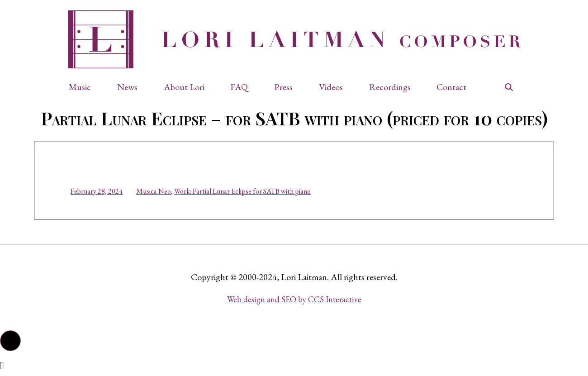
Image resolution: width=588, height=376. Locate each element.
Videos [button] (331, 87)
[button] (84, 87)
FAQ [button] (239, 87)
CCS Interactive (335, 299)
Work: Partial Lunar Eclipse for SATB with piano (242, 191)
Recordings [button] (390, 87)
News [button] (127, 87)
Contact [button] (451, 87)
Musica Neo (154, 191)
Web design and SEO (262, 299)
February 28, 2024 (97, 191)
